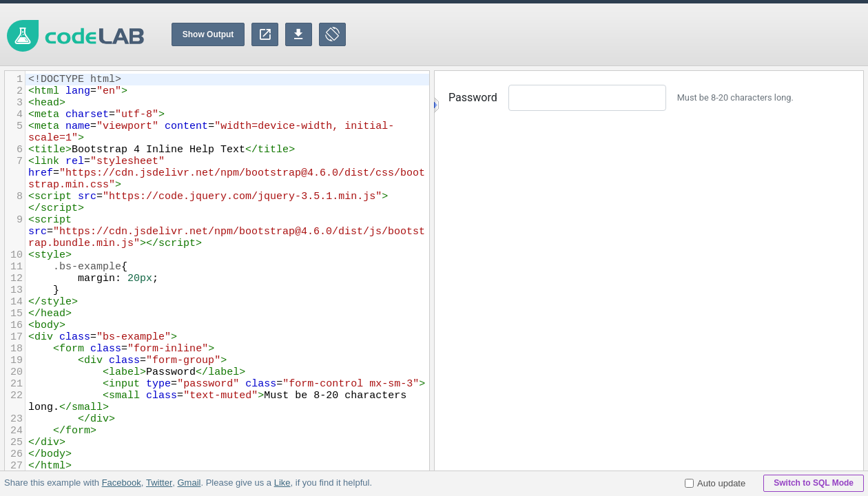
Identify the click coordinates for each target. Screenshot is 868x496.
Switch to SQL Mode (814, 483)
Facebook (122, 483)
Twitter (159, 483)
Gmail (189, 483)
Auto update (715, 483)
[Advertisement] (617, 34)
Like (282, 483)
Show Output (208, 34)
